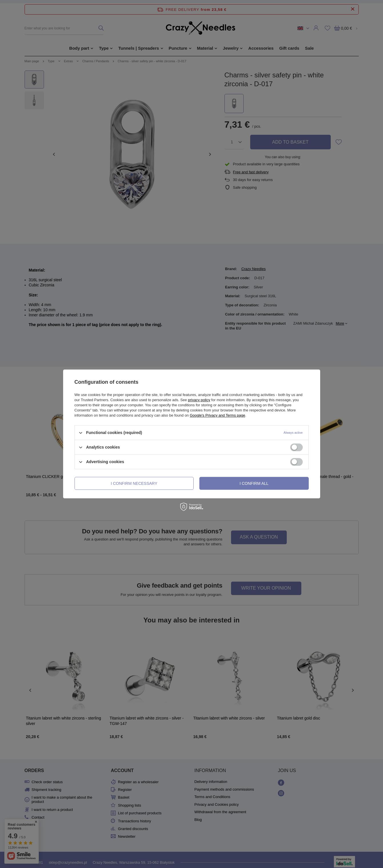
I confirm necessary (134, 483)
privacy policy (199, 400)
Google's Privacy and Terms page (217, 415)
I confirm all (254, 483)
